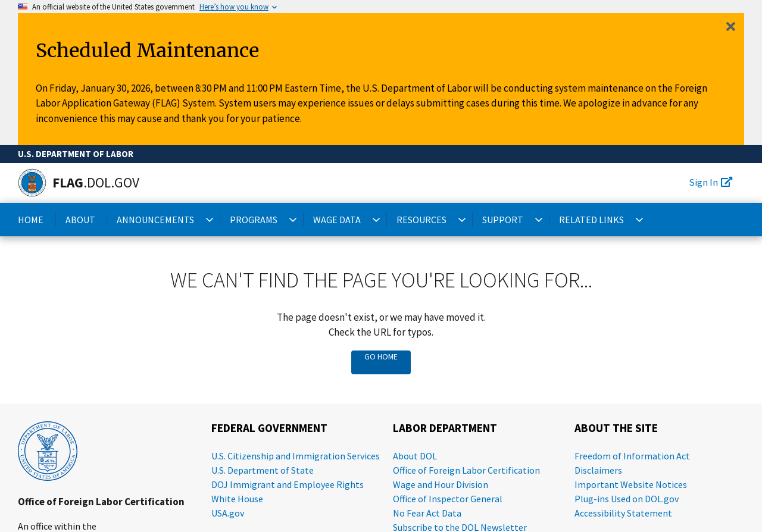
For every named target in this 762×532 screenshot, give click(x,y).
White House (237, 499)
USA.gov (228, 513)
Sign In (711, 182)
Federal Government (269, 428)
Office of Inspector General (448, 499)
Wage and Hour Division (441, 484)
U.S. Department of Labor (76, 154)
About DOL (415, 456)
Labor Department (445, 428)
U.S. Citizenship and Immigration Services (296, 456)
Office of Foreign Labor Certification (101, 502)
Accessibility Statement (623, 513)
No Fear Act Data (427, 513)
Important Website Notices (631, 484)
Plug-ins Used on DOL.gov (627, 499)
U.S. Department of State (263, 470)
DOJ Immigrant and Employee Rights (288, 484)
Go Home (381, 356)
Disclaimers (598, 470)
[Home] (32, 183)
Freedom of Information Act (632, 456)
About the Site (616, 428)
